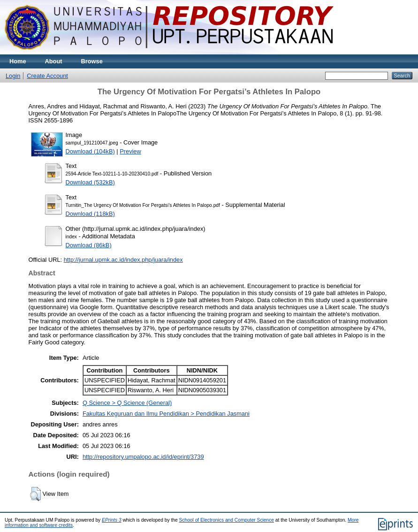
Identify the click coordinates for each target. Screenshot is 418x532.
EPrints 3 (112, 520)
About (54, 61)
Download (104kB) (90, 151)
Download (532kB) (90, 182)
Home (18, 61)
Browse (92, 61)
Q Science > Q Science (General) (127, 403)
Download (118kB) (90, 214)
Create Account (47, 76)
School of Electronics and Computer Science (227, 520)
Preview (130, 151)
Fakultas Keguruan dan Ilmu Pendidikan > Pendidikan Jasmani (166, 414)
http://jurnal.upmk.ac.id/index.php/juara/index (123, 260)
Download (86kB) (89, 245)
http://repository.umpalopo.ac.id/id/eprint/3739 (143, 457)
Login (13, 76)
